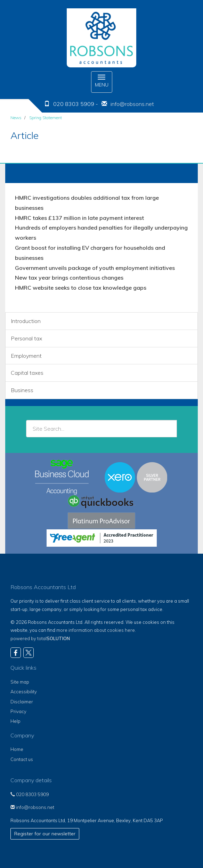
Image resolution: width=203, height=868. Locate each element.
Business (22, 390)
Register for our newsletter (45, 834)
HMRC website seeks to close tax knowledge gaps (81, 288)
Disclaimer (22, 702)
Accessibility (24, 692)
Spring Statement (46, 118)
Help (15, 721)
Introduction (26, 321)
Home (17, 749)
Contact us (22, 759)
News (16, 118)
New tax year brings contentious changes (69, 278)
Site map (20, 682)
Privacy (18, 711)
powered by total (40, 638)
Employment (26, 356)
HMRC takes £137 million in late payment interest (79, 218)
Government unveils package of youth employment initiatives (95, 268)
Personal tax (26, 338)
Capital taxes (27, 373)
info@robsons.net (132, 104)
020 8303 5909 (30, 794)
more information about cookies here (96, 630)
